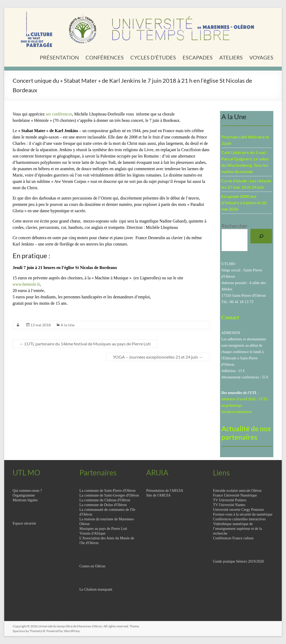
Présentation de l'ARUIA (165, 491)
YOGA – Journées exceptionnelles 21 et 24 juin (158, 357)
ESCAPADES (198, 57)
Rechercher (234, 226)
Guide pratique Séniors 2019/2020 (238, 561)
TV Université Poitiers (230, 500)
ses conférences (59, 114)
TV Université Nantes (229, 505)
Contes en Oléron (92, 566)
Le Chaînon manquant (96, 589)
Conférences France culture (233, 538)
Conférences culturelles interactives (239, 519)
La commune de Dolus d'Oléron (103, 505)
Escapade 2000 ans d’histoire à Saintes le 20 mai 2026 (244, 203)
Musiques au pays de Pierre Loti (103, 529)
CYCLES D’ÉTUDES (153, 57)
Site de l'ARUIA (158, 495)
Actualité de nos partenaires (246, 433)
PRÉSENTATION (59, 57)
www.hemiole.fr (26, 284)
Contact (230, 317)
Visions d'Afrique (92, 533)
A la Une (68, 325)
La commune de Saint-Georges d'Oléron (109, 495)
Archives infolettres (237, 412)
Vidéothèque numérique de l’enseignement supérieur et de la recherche (237, 529)
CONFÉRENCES (105, 57)
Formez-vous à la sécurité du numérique (243, 514)
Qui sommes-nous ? (27, 491)
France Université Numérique (235, 495)
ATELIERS (231, 57)
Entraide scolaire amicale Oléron (237, 491)
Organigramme (24, 495)
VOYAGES (261, 57)
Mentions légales (25, 500)
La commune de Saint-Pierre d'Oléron (107, 491)
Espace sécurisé (24, 523)
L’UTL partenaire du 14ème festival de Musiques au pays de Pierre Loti (85, 344)
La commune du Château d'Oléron (105, 500)
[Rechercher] (261, 236)
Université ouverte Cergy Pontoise (238, 510)
